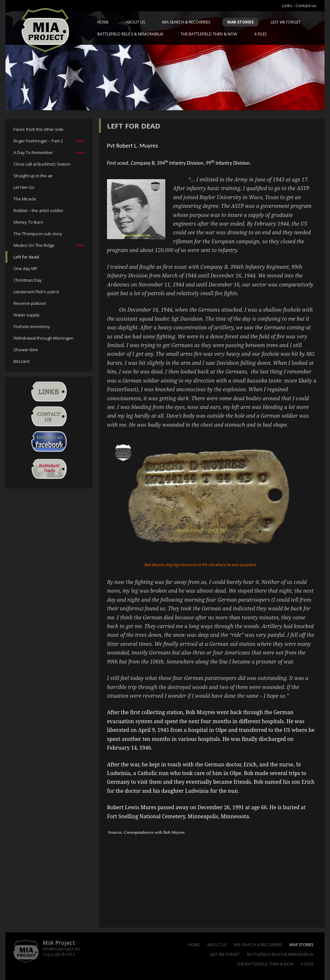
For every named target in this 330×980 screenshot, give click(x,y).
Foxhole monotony (32, 326)
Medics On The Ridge (49, 245)
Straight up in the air (33, 176)
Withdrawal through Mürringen (44, 338)
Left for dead (26, 257)
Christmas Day (28, 280)
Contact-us (306, 5)
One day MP (25, 268)
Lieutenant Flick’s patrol (36, 292)
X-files (260, 34)
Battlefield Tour (49, 469)
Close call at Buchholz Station (42, 164)
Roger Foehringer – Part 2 (49, 141)
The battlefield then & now (209, 34)
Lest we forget (286, 22)
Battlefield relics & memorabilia (130, 34)
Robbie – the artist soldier (39, 210)
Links (287, 5)
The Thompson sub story (38, 234)
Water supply (27, 315)
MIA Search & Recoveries (186, 22)
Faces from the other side (39, 129)
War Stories (240, 22)
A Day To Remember (49, 152)
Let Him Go (24, 187)
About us (135, 22)
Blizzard (21, 361)
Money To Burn (28, 222)
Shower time (26, 350)
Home (103, 22)
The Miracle (25, 199)
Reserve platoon (30, 303)
